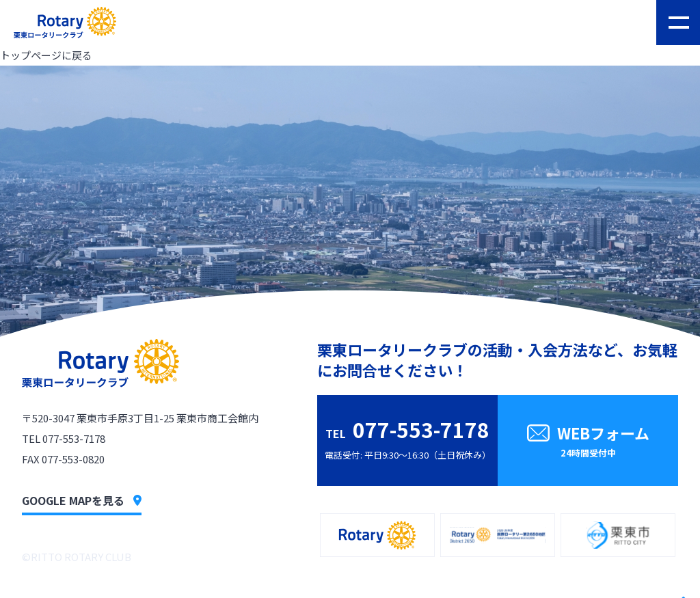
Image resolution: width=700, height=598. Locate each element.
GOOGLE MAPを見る (82, 500)
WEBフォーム (588, 443)
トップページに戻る (46, 55)
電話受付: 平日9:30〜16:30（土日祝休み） (408, 438)
